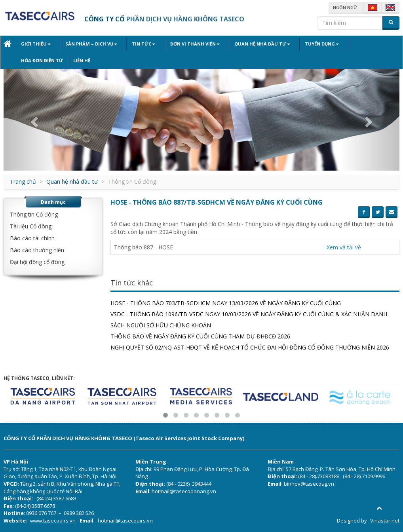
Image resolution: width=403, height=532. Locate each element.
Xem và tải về (344, 247)
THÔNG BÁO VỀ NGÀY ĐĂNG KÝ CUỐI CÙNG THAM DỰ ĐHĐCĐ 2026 (200, 336)
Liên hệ (29, 60)
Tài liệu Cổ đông (31, 226)
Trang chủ (23, 181)
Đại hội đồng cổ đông (37, 262)
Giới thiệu (36, 44)
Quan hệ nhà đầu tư (244, 44)
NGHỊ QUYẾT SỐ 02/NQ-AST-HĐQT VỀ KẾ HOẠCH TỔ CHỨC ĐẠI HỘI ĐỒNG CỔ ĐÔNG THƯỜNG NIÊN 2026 (250, 347)
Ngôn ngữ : (346, 7)
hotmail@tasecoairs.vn (125, 521)
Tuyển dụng (300, 44)
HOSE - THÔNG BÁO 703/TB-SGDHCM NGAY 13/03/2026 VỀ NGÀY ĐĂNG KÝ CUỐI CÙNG (226, 303)
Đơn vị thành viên (182, 44)
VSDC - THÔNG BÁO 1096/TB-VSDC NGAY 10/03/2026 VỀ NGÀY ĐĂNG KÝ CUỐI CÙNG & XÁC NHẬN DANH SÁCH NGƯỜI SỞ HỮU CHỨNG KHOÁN (249, 320)
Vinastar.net (385, 521)
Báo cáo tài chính (32, 238)
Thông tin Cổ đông (34, 214)
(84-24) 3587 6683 (56, 498)
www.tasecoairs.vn (53, 521)
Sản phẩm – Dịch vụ (87, 44)
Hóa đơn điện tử (348, 44)
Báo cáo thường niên (37, 250)
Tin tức (135, 44)
